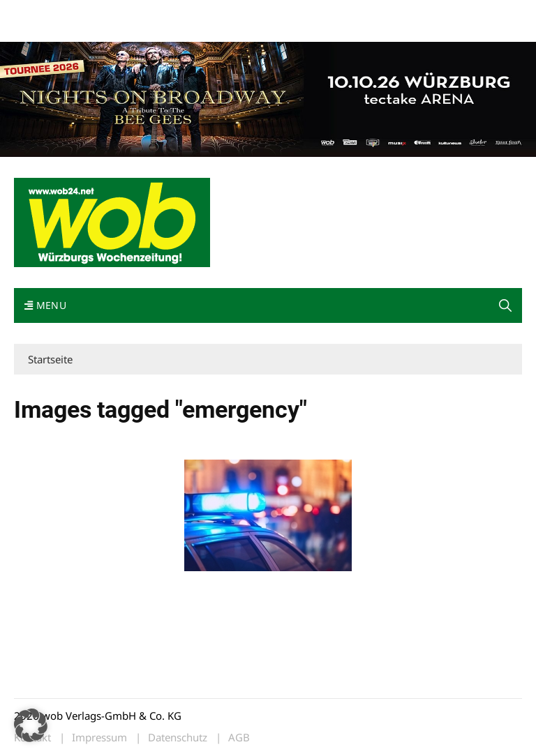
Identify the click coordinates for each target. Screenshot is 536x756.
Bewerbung (38, 30)
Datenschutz (178, 738)
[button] (505, 305)
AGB (239, 738)
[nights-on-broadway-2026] (268, 98)
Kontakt (173, 13)
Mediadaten (39, 13)
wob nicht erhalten (110, 13)
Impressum (221, 13)
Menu (45, 305)
